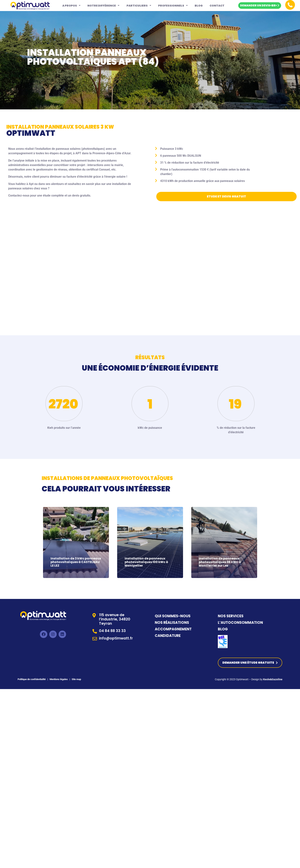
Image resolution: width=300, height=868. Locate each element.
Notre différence (103, 5)
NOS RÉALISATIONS (172, 622)
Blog (199, 6)
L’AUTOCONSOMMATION (240, 622)
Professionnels (173, 5)
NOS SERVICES (231, 615)
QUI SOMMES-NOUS (173, 615)
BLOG (223, 629)
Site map (77, 678)
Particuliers (139, 5)
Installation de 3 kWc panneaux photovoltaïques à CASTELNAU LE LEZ (76, 560)
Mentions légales (58, 678)
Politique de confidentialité (32, 678)
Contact (217, 6)
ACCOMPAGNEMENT (173, 629)
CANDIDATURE (168, 635)
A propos (71, 5)
